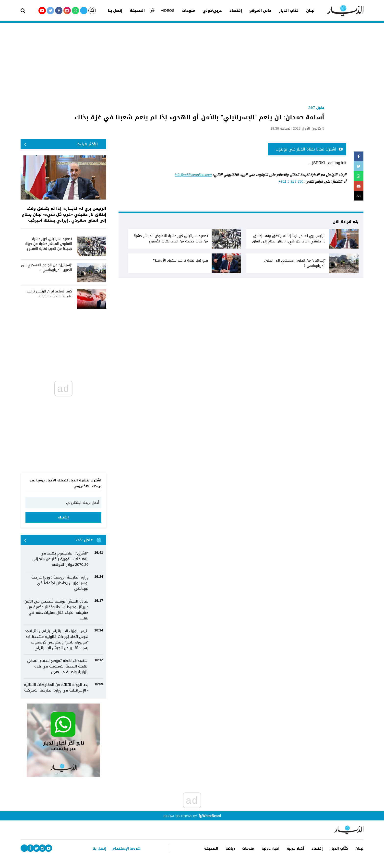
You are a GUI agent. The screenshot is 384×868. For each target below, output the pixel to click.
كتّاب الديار (283, 11)
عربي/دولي (211, 11)
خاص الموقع (256, 11)
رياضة (223, 849)
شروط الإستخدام (126, 849)
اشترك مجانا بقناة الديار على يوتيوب (309, 149)
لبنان (303, 11)
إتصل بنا (122, 11)
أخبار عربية (291, 849)
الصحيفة (143, 11)
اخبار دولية (265, 849)
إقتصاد (233, 11)
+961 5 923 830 (291, 182)
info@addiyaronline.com (193, 175)
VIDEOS (170, 11)
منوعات (189, 11)
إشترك (63, 517)
